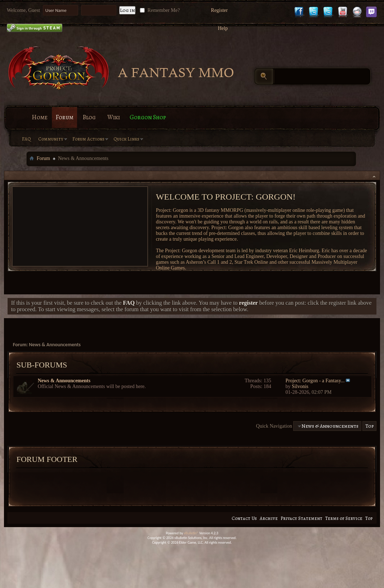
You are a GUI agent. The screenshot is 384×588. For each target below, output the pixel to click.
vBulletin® (191, 533)
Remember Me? (159, 10)
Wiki (114, 117)
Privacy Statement (302, 518)
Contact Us (244, 518)
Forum (64, 117)
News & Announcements (64, 381)
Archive (269, 518)
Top (370, 426)
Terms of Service (344, 518)
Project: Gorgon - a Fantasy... (315, 381)
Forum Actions (88, 139)
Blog (89, 117)
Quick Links (126, 139)
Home (40, 117)
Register (220, 10)
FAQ (26, 139)
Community (51, 139)
